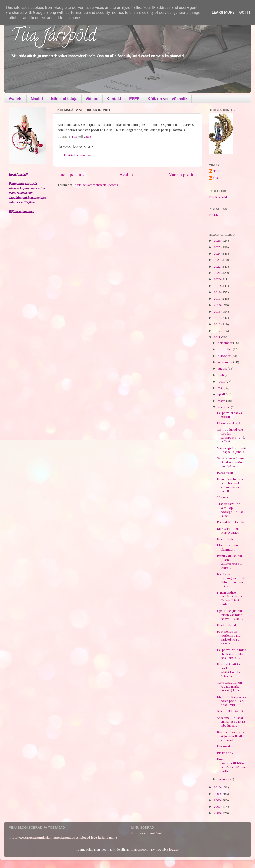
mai (221, 388)
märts (222, 401)
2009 (217, 794)
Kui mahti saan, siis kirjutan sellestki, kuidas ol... (231, 736)
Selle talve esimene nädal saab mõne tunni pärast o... (231, 462)
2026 (217, 241)
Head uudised (226, 625)
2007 (217, 806)
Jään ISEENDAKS (230, 711)
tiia (216, 178)
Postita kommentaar (78, 155)
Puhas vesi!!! (226, 473)
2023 (217, 260)
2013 (217, 324)
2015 (217, 311)
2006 (217, 813)
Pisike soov (225, 753)
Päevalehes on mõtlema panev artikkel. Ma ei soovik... (229, 638)
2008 (217, 800)
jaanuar (223, 779)
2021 (217, 273)
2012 (217, 331)
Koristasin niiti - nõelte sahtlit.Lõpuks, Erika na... (229, 670)
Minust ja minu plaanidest (227, 547)
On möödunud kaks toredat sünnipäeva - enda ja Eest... (231, 436)
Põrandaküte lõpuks (231, 522)
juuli (221, 375)
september (225, 362)
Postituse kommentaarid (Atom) (95, 185)
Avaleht (16, 99)
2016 (217, 305)
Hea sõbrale (225, 539)
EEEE (134, 99)
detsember (225, 343)
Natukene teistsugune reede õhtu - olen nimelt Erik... (231, 580)
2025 (217, 247)
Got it (245, 12)
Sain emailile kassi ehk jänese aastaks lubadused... (231, 722)
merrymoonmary (143, 850)
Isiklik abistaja (64, 99)
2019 (217, 286)
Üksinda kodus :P (229, 423)
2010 (217, 787)
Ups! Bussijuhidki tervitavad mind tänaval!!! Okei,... (230, 615)
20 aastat (223, 497)
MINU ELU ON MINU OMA (228, 531)
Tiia (216, 171)
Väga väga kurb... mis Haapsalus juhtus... (232, 450)
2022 (217, 266)
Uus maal (223, 746)
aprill (222, 394)
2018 (217, 292)
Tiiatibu (214, 215)
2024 (217, 254)
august (223, 368)
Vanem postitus (183, 175)
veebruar (224, 407)
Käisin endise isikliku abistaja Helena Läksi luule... (229, 598)
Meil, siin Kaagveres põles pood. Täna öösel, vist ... (232, 701)
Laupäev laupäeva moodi (229, 415)
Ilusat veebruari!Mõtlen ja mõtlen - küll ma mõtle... (232, 765)
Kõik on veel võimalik (168, 99)
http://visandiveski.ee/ (147, 833)
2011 (217, 337)
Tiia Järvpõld (53, 37)
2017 (217, 299)
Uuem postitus (71, 175)
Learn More (223, 12)
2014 (217, 318)
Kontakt (114, 99)
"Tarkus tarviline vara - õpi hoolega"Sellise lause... (230, 510)
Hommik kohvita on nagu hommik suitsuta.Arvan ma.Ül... (231, 485)
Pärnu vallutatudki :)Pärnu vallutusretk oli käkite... (229, 562)
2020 (217, 279)
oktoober (224, 356)
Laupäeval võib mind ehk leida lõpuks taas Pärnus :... (232, 654)
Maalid (37, 99)
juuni (222, 381)
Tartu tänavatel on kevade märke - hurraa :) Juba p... (230, 686)
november (225, 349)
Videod (92, 99)
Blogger (172, 850)
